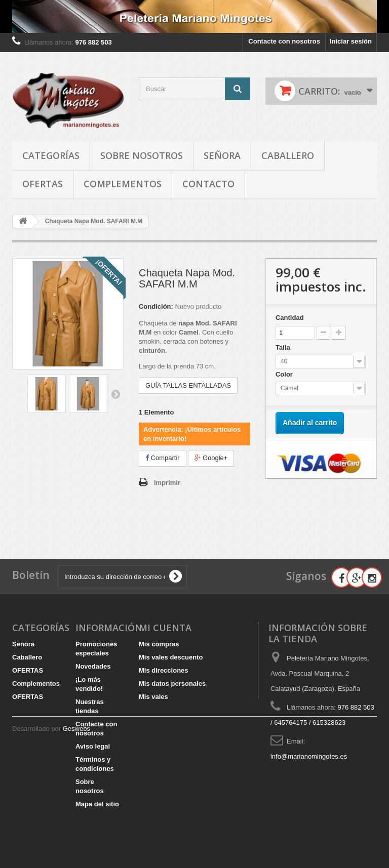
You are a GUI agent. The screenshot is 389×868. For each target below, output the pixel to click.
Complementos (123, 184)
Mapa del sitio (97, 804)
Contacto (208, 184)
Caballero (288, 155)
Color (285, 374)
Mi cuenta (165, 628)
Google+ (211, 458)
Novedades (93, 666)
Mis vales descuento (171, 657)
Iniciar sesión (351, 41)
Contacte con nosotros (284, 41)
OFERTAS (43, 184)
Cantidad (290, 318)
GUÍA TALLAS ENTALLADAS (188, 385)
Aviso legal (93, 746)
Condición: (156, 306)
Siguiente (115, 394)
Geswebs (76, 840)
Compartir (163, 458)
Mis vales (153, 697)
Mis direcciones (164, 670)
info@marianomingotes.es (309, 756)
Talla (284, 347)
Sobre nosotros (142, 155)
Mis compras (159, 644)
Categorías (51, 155)
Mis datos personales (172, 684)
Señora (222, 155)
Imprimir (167, 483)
